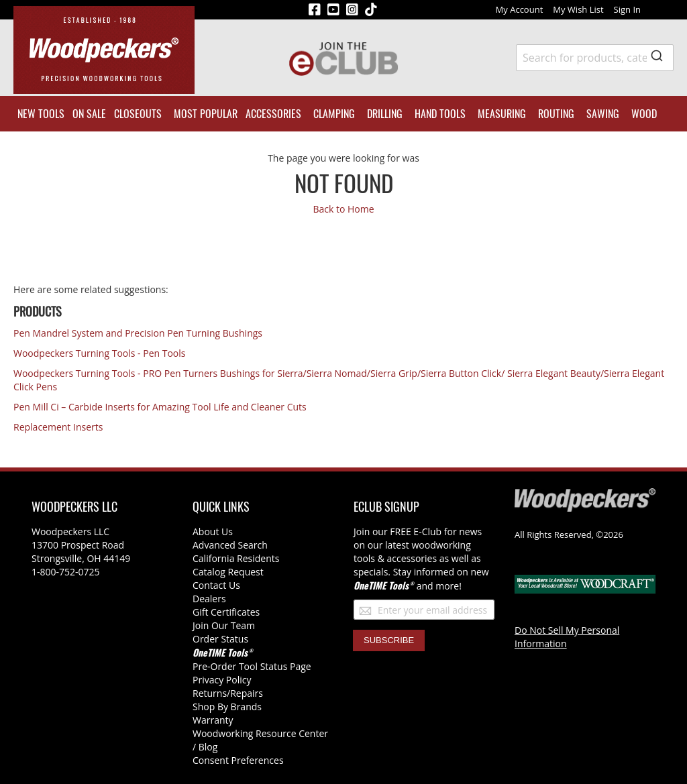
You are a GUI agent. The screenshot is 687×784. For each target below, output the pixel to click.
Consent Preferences (238, 760)
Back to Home (343, 209)
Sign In (627, 9)
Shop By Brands (227, 707)
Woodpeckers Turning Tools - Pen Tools (99, 353)
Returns (210, 693)
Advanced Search (230, 545)
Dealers (209, 599)
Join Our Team (224, 625)
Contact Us (216, 585)
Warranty (213, 720)
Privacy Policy (222, 680)
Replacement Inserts (58, 427)
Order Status (220, 639)
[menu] (343, 114)
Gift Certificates (226, 612)
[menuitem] (41, 114)
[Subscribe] (389, 640)
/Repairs (245, 693)
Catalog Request (228, 572)
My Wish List (578, 9)
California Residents (236, 558)
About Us (213, 531)
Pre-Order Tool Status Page (252, 666)
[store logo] (104, 50)
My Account (520, 9)
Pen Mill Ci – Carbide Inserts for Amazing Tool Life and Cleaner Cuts (160, 407)
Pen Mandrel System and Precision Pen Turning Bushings (138, 333)
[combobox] (595, 58)
